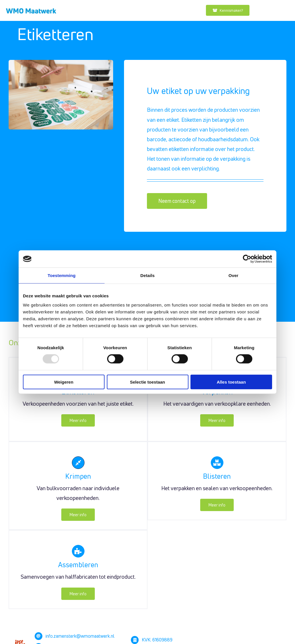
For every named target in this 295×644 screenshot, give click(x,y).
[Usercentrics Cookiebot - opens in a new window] (247, 259)
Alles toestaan (231, 382)
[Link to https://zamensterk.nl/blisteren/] (217, 463)
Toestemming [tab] (62, 275)
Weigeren (64, 382)
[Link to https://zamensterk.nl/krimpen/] (78, 463)
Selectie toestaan (148, 382)
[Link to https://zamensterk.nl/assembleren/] (78, 551)
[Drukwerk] (31, 11)
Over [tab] (234, 275)
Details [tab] (147, 275)
